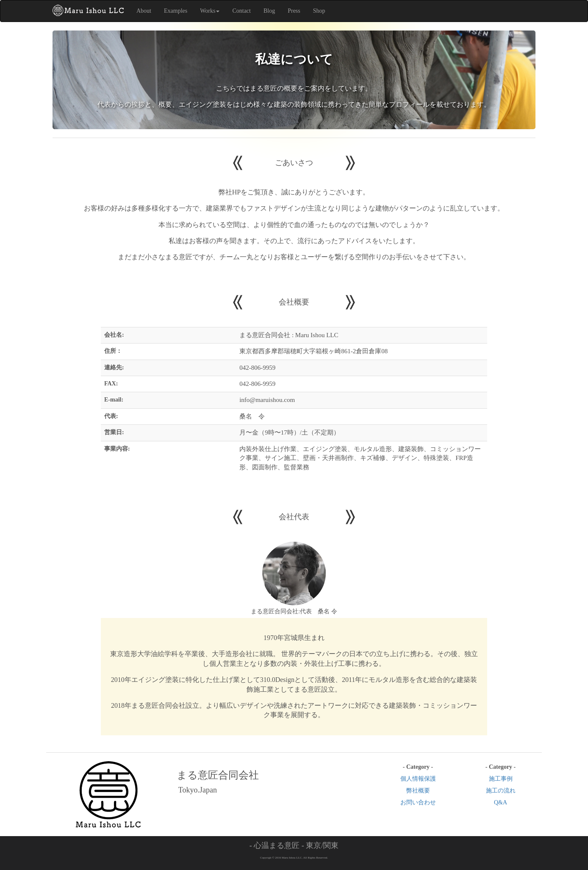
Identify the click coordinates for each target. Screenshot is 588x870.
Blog (269, 11)
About (144, 11)
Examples (176, 11)
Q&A (501, 802)
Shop (319, 11)
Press (294, 11)
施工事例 (501, 779)
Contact (241, 11)
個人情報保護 (418, 779)
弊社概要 (418, 791)
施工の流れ (501, 791)
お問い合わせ (418, 802)
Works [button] (210, 11)
